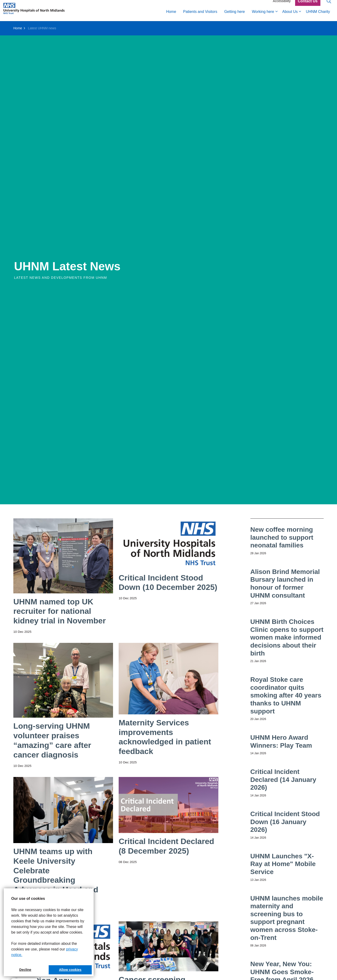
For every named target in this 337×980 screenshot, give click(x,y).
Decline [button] (25, 970)
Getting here (234, 16)
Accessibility (282, 5)
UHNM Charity (318, 16)
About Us (290, 16)
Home (171, 16)
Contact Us (308, 5)
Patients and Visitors (200, 16)
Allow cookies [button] (70, 970)
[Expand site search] (329, 5)
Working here (263, 16)
